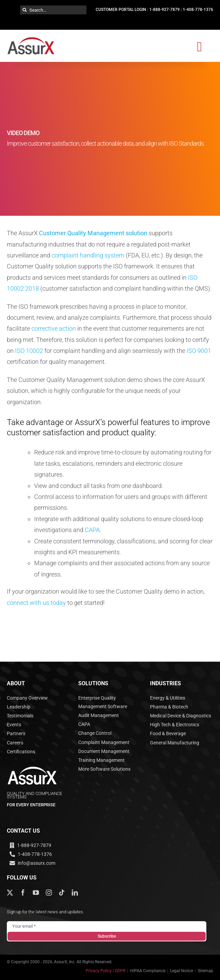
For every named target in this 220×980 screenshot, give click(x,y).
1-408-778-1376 (198, 10)
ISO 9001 (199, 351)
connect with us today (36, 603)
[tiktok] (62, 892)
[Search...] (53, 10)
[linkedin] (75, 892)
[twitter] (10, 892)
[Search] (25, 10)
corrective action (54, 328)
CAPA (92, 530)
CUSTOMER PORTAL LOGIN (121, 10)
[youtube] (36, 892)
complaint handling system (88, 255)
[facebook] (23, 892)
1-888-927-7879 (164, 10)
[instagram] (49, 892)
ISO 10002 (29, 351)
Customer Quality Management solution (93, 233)
